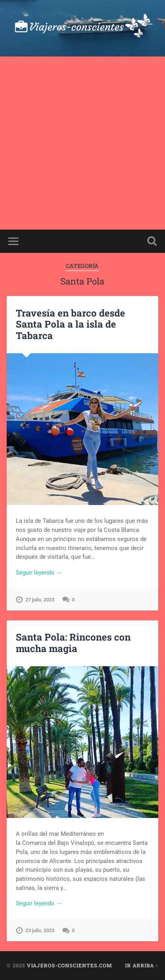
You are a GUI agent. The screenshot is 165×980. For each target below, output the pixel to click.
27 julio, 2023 (40, 600)
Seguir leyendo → (39, 573)
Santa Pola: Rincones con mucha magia (73, 643)
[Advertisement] (82, 143)
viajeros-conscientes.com (69, 965)
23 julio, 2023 (40, 930)
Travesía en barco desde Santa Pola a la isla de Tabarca (70, 324)
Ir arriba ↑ (142, 965)
